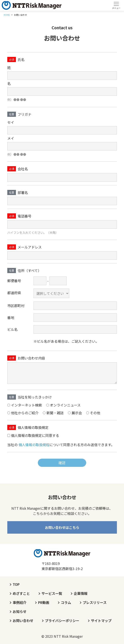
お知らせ (20, 611)
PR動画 (44, 602)
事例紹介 (20, 602)
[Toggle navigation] (116, 5)
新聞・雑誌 (55, 413)
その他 (95, 413)
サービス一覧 (52, 593)
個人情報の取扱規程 (34, 445)
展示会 (77, 413)
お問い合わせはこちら (62, 527)
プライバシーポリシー (62, 621)
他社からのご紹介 (25, 413)
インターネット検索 (26, 405)
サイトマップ (101, 621)
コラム (66, 602)
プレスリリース (95, 602)
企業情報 (81, 593)
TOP (16, 584)
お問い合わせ (23, 621)
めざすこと (21, 593)
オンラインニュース (65, 405)
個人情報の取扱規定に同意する (35, 435)
